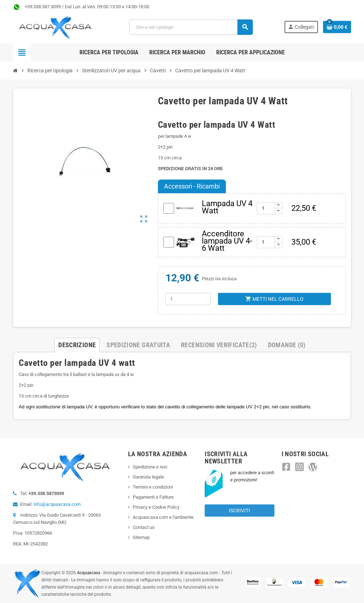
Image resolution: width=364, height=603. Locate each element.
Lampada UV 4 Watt (227, 207)
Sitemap (141, 537)
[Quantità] (188, 299)
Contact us (144, 527)
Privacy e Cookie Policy (156, 507)
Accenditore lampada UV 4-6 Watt (227, 241)
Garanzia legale (148, 477)
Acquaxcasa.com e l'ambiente (163, 517)
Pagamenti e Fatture (153, 497)
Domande (287, 345)
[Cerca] (191, 27)
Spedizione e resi (150, 467)
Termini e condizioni (153, 487)
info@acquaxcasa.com (57, 504)
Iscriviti (239, 511)
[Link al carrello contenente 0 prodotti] (337, 27)
